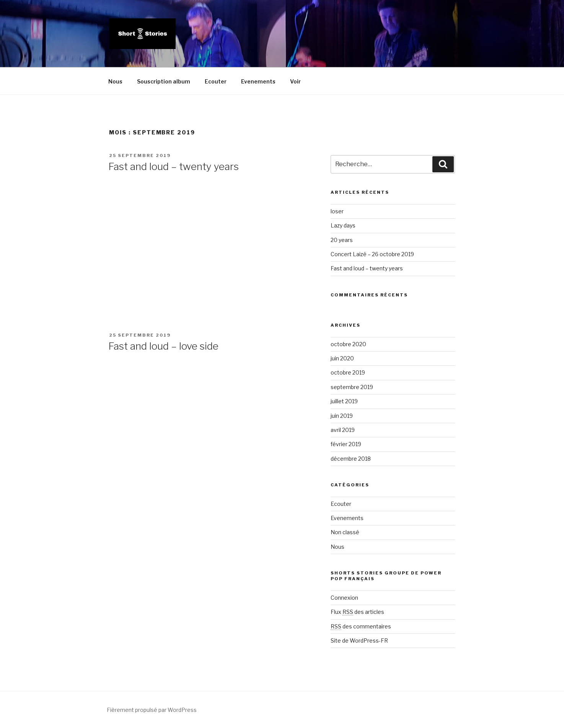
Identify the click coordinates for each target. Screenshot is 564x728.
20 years (342, 240)
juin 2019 (342, 416)
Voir (295, 81)
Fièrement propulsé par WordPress (152, 710)
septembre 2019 (352, 387)
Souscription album (164, 81)
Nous (115, 81)
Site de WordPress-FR (359, 640)
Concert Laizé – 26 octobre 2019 (372, 254)
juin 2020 (342, 358)
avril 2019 (343, 430)
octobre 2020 (348, 344)
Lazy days (343, 225)
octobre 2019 (348, 372)
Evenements (258, 81)
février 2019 (346, 444)
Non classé (345, 532)
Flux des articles (357, 612)
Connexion (344, 598)
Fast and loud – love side (163, 346)
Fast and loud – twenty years (174, 166)
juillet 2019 (344, 401)
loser (337, 211)
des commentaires (361, 626)
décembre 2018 (351, 459)
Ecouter (216, 81)
